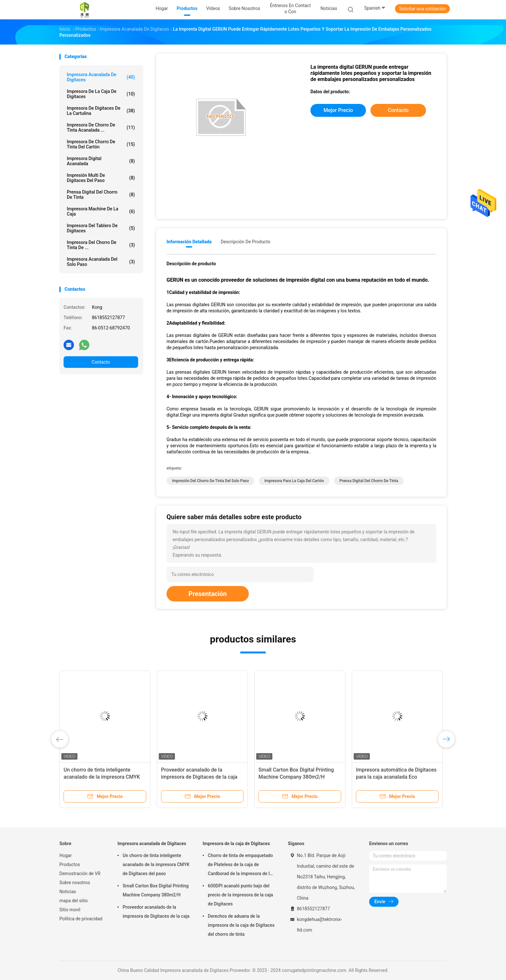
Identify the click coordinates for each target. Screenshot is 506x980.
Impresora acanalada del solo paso (101, 262)
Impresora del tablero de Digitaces (101, 228)
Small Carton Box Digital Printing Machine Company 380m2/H (156, 890)
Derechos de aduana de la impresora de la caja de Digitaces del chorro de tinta (241, 925)
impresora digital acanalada (101, 161)
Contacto (101, 362)
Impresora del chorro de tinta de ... (101, 245)
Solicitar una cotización (422, 9)
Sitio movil (70, 910)
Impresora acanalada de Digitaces (101, 77)
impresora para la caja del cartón (294, 481)
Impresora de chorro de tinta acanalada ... (101, 127)
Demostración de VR (80, 874)
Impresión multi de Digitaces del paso (101, 178)
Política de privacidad (81, 919)
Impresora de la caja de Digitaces (101, 94)
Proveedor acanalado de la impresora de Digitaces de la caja (156, 912)
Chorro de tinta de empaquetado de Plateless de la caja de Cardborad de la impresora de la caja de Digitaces (240, 865)
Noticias (68, 892)
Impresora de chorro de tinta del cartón (101, 144)
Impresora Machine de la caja (101, 211)
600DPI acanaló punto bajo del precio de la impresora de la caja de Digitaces (240, 895)
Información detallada (189, 242)
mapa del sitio (74, 901)
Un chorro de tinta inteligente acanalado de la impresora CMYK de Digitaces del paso (102, 777)
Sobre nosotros (75, 883)
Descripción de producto (246, 242)
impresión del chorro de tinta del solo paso (210, 481)
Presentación (208, 594)
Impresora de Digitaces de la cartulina (101, 111)
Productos (70, 864)
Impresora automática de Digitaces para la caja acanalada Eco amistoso (396, 777)
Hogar (66, 855)
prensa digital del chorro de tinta (101, 195)
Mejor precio (338, 110)
